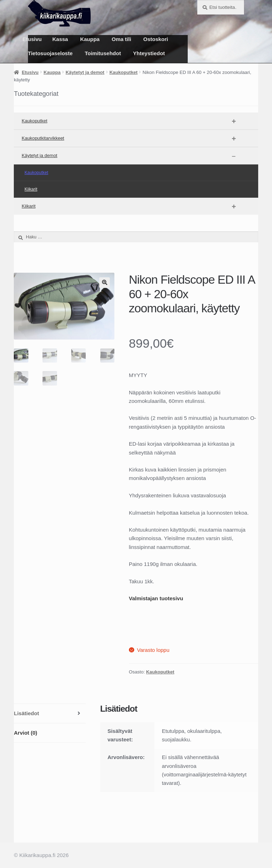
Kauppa (90, 39)
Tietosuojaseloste (50, 53)
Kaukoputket (124, 72)
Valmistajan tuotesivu (156, 598)
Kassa (60, 39)
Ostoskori (156, 39)
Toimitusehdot (103, 53)
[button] (104, 283)
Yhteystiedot (149, 53)
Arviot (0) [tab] (25, 733)
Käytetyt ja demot (85, 72)
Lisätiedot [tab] (26, 713)
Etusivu (32, 39)
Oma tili (121, 39)
